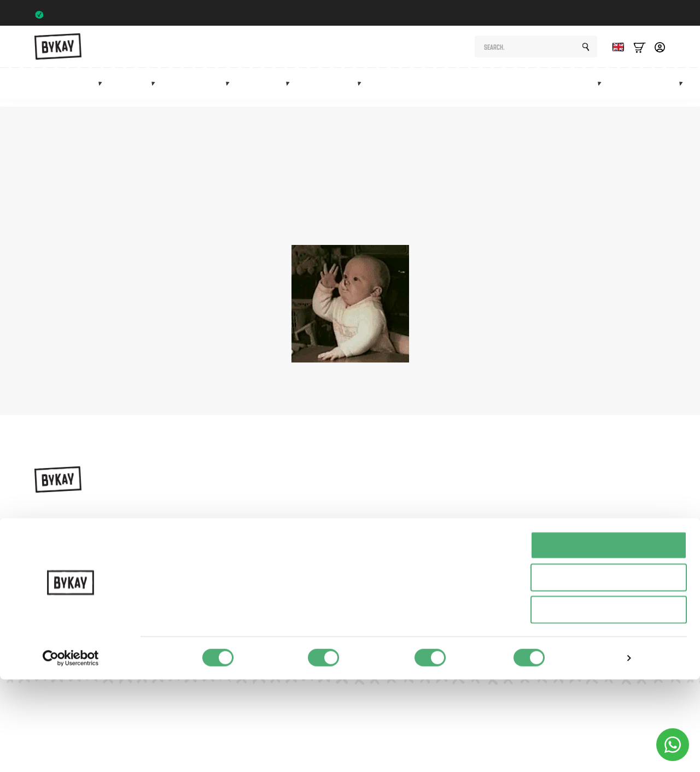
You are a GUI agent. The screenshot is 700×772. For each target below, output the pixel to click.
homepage (363, 221)
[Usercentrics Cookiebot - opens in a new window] (71, 751)
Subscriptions (506, 91)
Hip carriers (199, 91)
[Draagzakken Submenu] (103, 91)
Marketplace (573, 91)
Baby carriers (70, 91)
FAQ (480, 558)
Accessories (332, 91)
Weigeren (608, 702)
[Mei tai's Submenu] (291, 91)
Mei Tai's (395, 539)
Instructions (493, 501)
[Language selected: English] (615, 53)
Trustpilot (644, 15)
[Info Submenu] (684, 91)
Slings (135, 91)
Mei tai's (266, 91)
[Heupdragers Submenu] (231, 91)
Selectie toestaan (609, 670)
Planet (483, 520)
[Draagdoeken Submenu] (156, 91)
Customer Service (503, 577)
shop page (536, 209)
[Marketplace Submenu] (603, 91)
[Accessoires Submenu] (363, 91)
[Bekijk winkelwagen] (640, 53)
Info (667, 91)
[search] (586, 53)
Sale (631, 91)
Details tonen (591, 750)
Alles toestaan (609, 638)
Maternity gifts (432, 91)
